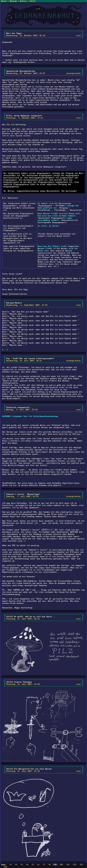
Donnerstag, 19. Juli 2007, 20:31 (24, 361)
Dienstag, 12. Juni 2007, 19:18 (23, 684)
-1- (11, 865)
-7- (44, 865)
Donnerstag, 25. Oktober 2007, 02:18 (26, 36)
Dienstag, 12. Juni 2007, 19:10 (23, 771)
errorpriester (74, 73)
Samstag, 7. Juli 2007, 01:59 (22, 497)
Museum (13, 1)
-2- (16, 865)
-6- (38, 865)
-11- (68, 865)
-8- (50, 865)
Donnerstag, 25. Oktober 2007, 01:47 (26, 73)
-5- (33, 865)
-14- (6, 867)
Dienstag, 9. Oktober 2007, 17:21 (25, 118)
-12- (75, 865)
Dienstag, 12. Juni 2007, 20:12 (23, 619)
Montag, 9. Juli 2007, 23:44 (22, 410)
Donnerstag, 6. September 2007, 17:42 (27, 305)
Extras (23, 1)
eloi (79, 36)
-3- (22, 865)
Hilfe (33, 1)
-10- (61, 865)
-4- (27, 865)
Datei (4, 1)
